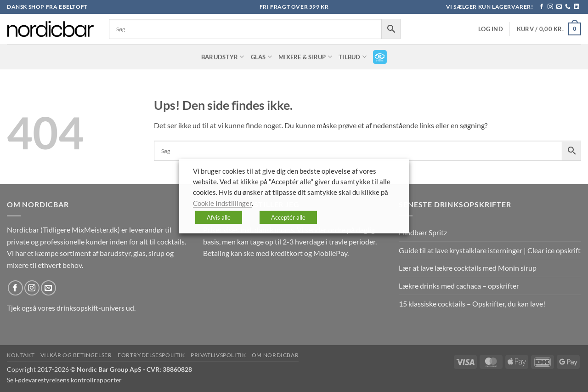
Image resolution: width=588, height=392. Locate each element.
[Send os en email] (559, 7)
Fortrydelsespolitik (151, 355)
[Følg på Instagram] (550, 7)
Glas (261, 57)
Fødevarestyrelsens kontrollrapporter (68, 380)
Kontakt (21, 355)
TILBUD (353, 57)
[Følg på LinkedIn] (577, 7)
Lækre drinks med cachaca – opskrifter (459, 286)
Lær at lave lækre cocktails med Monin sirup (468, 268)
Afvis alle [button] (219, 217)
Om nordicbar (275, 355)
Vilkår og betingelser (76, 355)
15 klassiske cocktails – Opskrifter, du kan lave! (472, 304)
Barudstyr (223, 57)
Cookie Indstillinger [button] (222, 203)
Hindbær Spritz (423, 232)
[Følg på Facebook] (542, 7)
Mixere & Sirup (305, 57)
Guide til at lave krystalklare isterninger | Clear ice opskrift (490, 250)
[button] (491, 29)
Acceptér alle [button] (288, 217)
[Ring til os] (568, 7)
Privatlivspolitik (218, 355)
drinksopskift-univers (90, 308)
